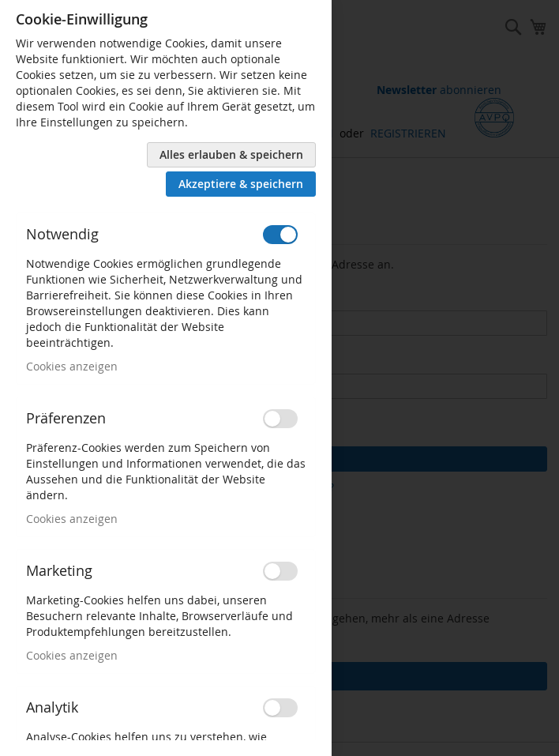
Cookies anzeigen (72, 366)
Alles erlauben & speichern (231, 154)
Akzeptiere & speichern (241, 184)
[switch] (280, 235)
